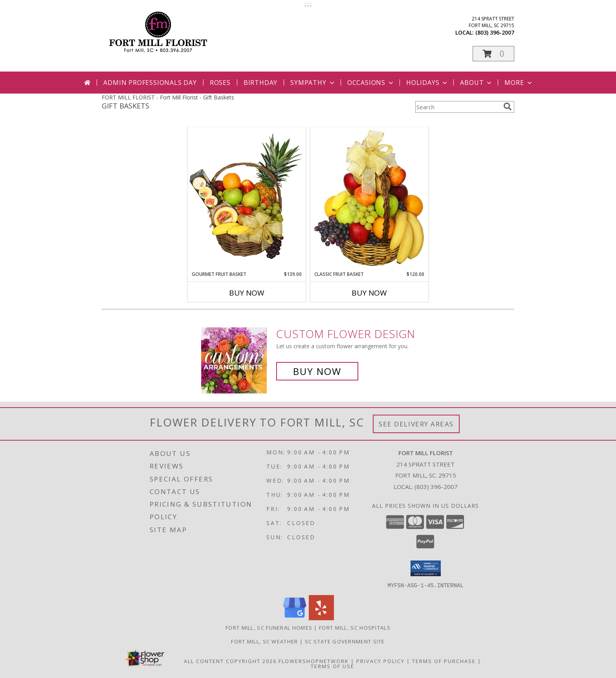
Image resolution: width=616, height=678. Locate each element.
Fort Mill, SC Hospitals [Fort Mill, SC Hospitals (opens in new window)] (355, 627)
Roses (220, 83)
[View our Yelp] (321, 618)
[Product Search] (458, 107)
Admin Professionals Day (150, 83)
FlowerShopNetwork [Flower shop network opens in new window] (314, 661)
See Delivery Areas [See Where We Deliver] (416, 424)
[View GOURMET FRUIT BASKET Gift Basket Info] (247, 199)
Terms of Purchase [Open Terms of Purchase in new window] (444, 661)
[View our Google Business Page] (295, 618)
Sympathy (313, 83)
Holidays (427, 83)
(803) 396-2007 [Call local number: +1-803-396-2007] (495, 32)
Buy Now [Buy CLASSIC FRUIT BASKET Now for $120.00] (369, 293)
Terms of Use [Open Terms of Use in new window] (333, 666)
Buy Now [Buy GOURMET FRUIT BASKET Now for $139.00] (247, 293)
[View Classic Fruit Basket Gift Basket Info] (369, 199)
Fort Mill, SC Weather (264, 641)
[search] (508, 107)
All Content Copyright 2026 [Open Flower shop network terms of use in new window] (230, 661)
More (519, 83)
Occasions (371, 83)
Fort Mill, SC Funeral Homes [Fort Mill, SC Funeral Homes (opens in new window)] (269, 627)
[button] (493, 54)
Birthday (260, 83)
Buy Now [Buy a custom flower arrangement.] (317, 371)
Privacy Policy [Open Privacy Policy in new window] (380, 661)
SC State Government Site (345, 641)
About (477, 83)
